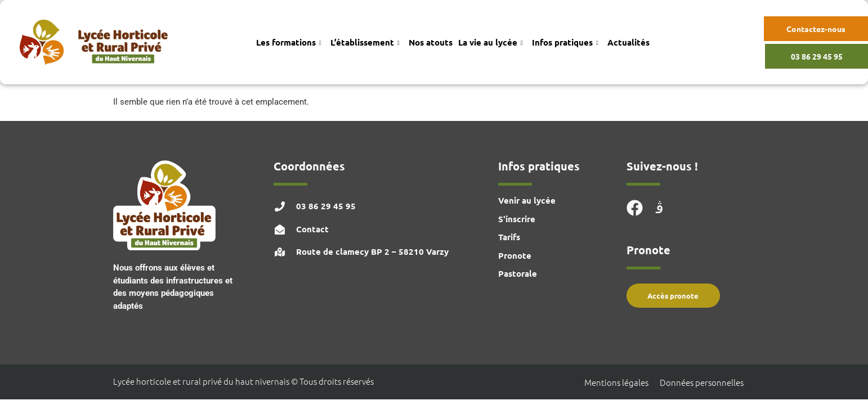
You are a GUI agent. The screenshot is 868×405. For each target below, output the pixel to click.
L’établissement (365, 42)
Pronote (515, 255)
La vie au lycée (491, 42)
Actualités (628, 42)
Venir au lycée (527, 200)
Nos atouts (431, 42)
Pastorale (518, 273)
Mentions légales (616, 382)
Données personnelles (702, 382)
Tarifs (509, 237)
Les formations (289, 42)
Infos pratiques (565, 42)
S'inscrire (517, 219)
